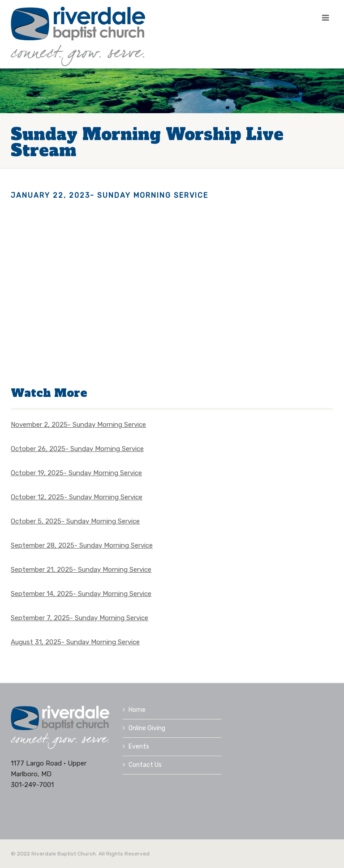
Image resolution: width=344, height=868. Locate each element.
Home (134, 710)
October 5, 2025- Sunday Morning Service (75, 521)
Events (136, 747)
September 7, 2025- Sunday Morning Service (80, 618)
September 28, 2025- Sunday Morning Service (82, 545)
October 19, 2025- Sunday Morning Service (76, 473)
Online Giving (144, 728)
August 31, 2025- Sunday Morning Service (75, 642)
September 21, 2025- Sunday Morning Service (81, 570)
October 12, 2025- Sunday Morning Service (77, 497)
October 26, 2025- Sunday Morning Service (77, 449)
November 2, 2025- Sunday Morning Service (78, 425)
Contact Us (142, 765)
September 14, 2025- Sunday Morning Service (81, 594)
